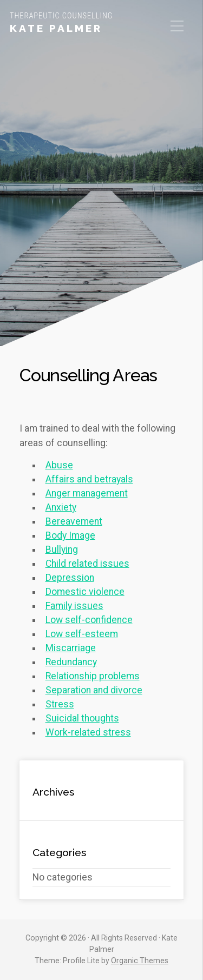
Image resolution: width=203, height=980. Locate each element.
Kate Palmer (56, 28)
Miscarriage (71, 648)
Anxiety (61, 507)
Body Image (70, 535)
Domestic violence (85, 592)
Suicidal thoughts (82, 718)
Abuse (59, 465)
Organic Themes (140, 961)
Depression (70, 578)
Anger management (87, 493)
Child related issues (87, 564)
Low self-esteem (82, 634)
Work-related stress (88, 732)
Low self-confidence (89, 620)
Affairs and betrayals (89, 479)
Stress (60, 704)
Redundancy (71, 662)
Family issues (74, 606)
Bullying (62, 549)
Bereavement (74, 521)
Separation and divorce (94, 690)
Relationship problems (93, 676)
